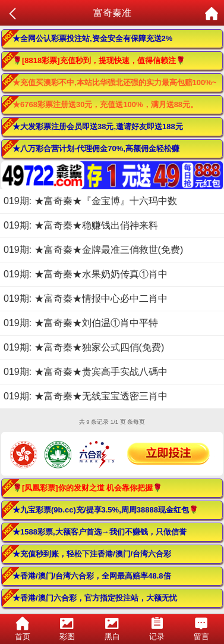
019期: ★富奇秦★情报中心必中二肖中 (86, 298)
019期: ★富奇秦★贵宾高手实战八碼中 (86, 372)
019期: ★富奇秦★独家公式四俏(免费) (84, 347)
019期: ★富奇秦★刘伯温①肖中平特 (81, 323)
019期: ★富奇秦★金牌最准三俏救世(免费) (93, 250)
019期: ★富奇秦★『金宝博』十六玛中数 (90, 201)
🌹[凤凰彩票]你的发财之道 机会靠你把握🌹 (87, 488)
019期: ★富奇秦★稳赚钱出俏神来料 (81, 225)
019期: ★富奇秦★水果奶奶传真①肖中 (86, 274)
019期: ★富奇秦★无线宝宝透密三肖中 (86, 396)
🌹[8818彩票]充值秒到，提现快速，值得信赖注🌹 (99, 60)
